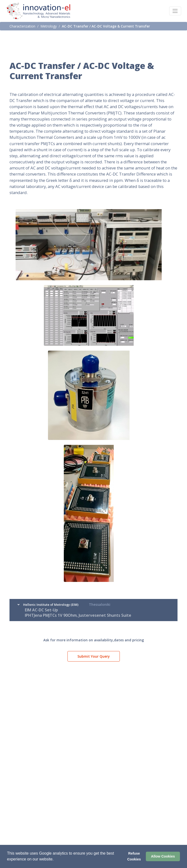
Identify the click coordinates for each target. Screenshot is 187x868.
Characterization (22, 26)
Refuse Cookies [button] (134, 856)
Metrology (49, 26)
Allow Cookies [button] (163, 856)
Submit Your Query (94, 656)
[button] (55, 860)
